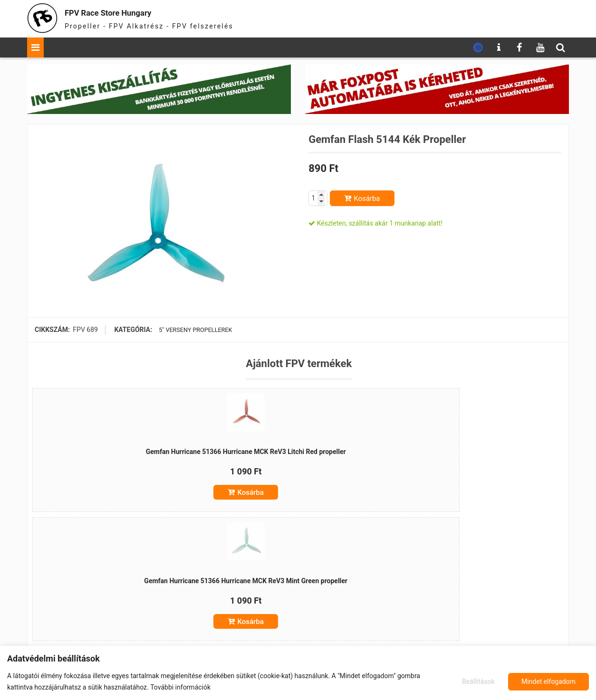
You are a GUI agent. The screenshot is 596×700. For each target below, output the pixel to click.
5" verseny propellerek (195, 330)
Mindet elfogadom (548, 681)
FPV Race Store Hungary (130, 12)
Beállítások (476, 681)
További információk (180, 687)
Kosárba (367, 199)
